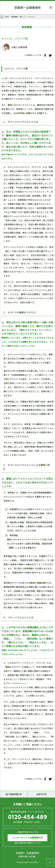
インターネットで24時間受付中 (27, 838)
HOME (5, 17)
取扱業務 (15, 17)
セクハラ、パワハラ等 (33, 17)
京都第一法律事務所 (28, 8)
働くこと (23, 17)
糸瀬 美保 (23, 47)
